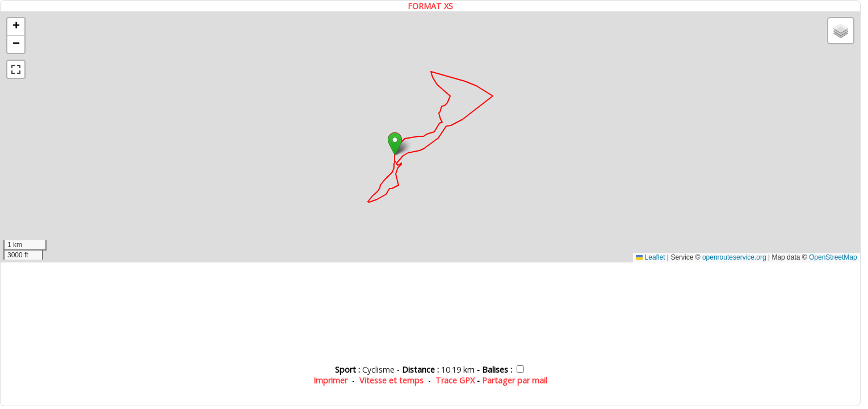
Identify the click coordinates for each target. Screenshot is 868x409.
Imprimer (330, 380)
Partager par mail (515, 380)
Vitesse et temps (391, 380)
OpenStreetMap (833, 257)
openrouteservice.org (734, 257)
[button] (395, 144)
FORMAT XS (430, 6)
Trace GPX (455, 380)
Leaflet (650, 257)
